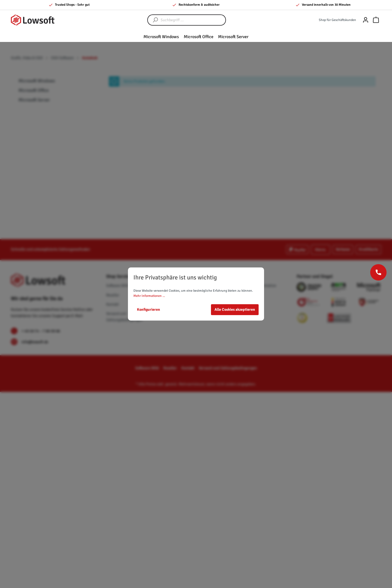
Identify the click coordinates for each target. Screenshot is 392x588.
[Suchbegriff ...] (192, 20)
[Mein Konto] (366, 20)
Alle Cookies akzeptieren (235, 310)
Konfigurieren (148, 310)
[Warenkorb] (376, 20)
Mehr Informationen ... (149, 296)
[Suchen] (153, 20)
